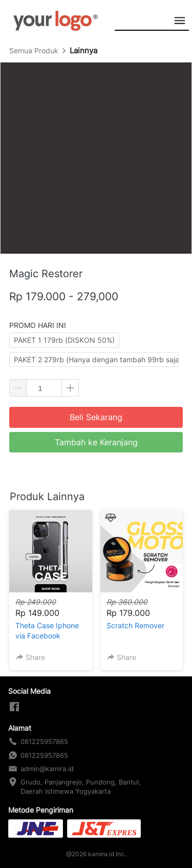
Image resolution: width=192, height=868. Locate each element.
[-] (14, 707)
